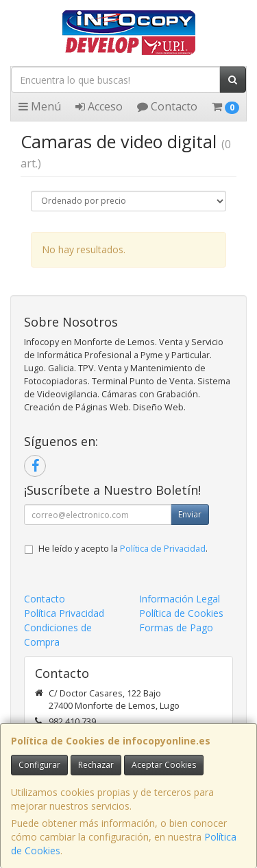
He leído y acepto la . (123, 549)
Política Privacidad (64, 613)
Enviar (190, 514)
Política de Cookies (181, 613)
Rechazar (96, 765)
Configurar (39, 765)
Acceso (99, 106)
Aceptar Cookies (164, 765)
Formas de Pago (176, 627)
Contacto (167, 106)
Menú (40, 106)
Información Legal (180, 599)
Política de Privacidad (163, 549)
